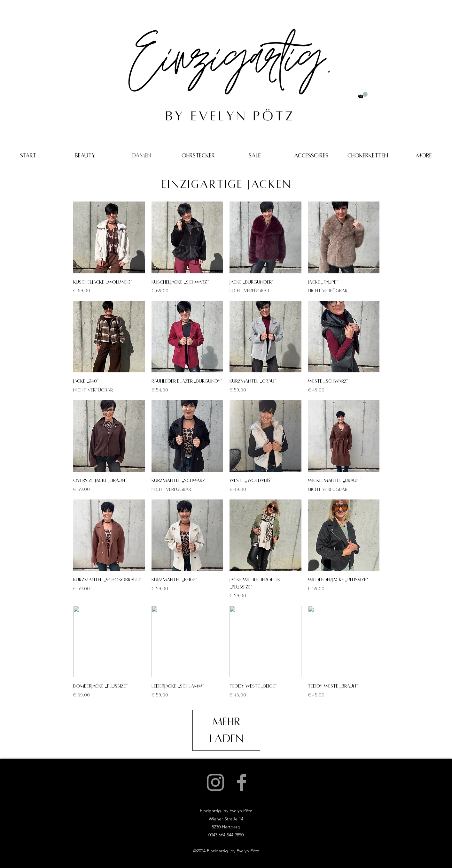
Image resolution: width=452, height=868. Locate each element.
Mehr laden (226, 730)
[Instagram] (215, 782)
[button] (363, 95)
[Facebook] (242, 782)
